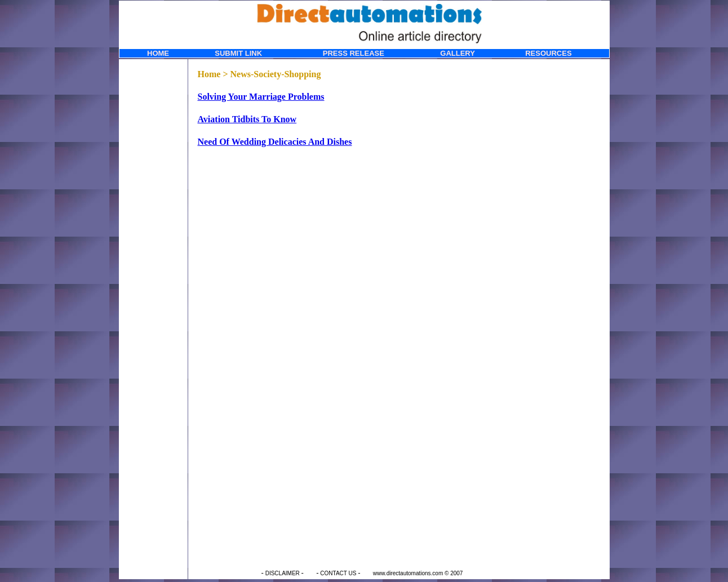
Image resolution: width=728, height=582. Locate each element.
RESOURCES (548, 53)
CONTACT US (338, 573)
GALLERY (458, 53)
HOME (158, 53)
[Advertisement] (153, 229)
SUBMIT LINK (238, 53)
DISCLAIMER (283, 573)
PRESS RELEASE (354, 53)
